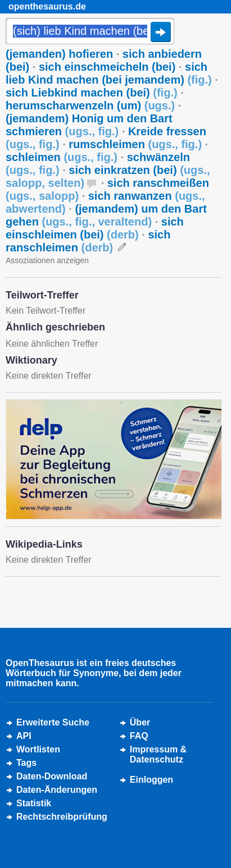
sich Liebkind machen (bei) (92, 93)
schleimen (62, 157)
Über (140, 722)
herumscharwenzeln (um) (90, 105)
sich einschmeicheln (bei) (107, 67)
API (24, 736)
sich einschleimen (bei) (95, 228)
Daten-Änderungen (57, 790)
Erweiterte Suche (53, 722)
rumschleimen (135, 144)
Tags (26, 763)
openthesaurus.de (47, 6)
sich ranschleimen (88, 241)
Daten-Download (52, 776)
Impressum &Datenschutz (158, 754)
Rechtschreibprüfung (62, 817)
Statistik (34, 803)
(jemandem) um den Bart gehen (106, 215)
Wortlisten (38, 749)
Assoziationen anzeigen (47, 260)
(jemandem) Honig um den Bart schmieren (89, 125)
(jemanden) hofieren (59, 54)
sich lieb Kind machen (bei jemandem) (109, 73)
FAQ (139, 736)
